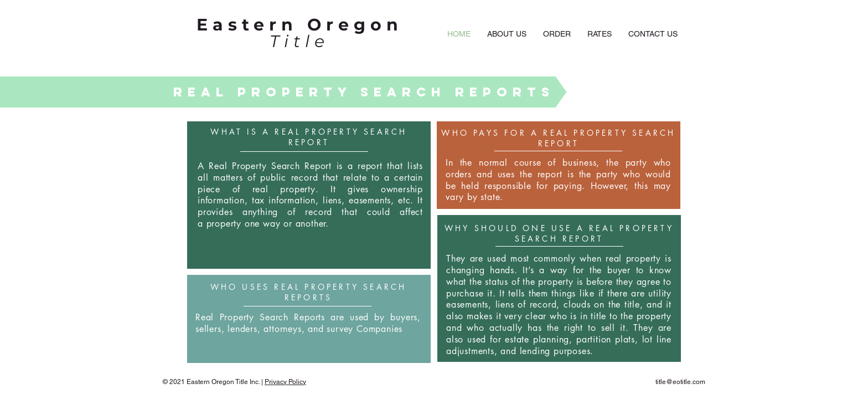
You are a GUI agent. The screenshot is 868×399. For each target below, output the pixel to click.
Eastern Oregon (300, 25)
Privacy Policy (285, 382)
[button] (557, 34)
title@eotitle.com (680, 382)
